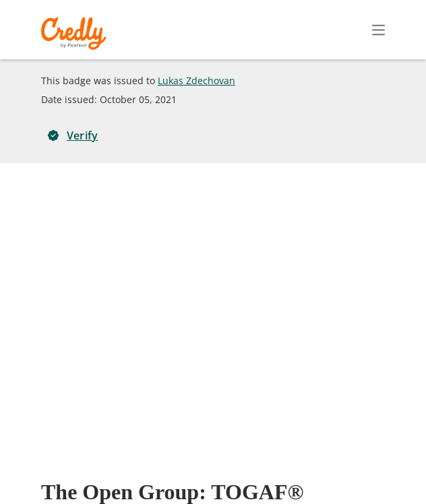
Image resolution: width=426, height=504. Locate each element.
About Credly (146, 469)
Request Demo (65, 469)
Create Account (261, 29)
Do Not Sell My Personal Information (313, 489)
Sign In (355, 29)
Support (377, 469)
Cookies (196, 489)
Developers (315, 469)
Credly (76, 33)
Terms (208, 469)
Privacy (256, 469)
